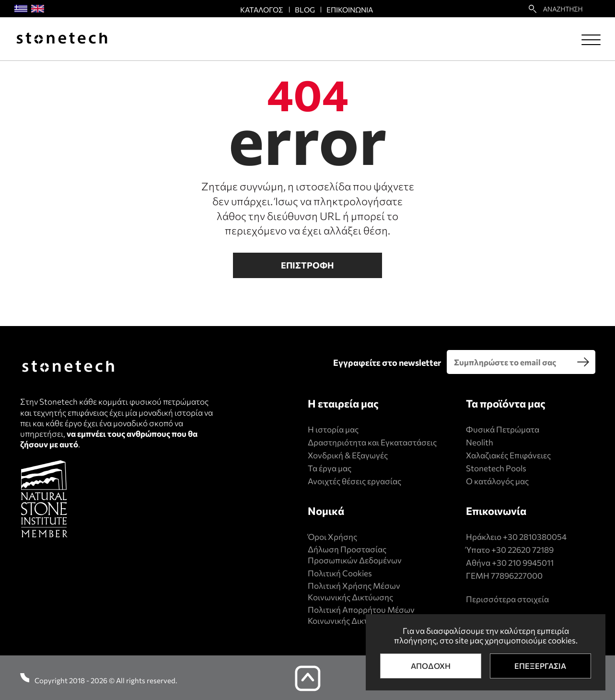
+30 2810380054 (535, 537)
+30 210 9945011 (523, 563)
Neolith (480, 442)
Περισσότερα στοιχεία (507, 599)
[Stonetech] (62, 39)
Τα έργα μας (330, 468)
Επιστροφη (307, 265)
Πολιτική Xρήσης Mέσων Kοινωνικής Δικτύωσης (354, 591)
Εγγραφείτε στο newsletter (387, 362)
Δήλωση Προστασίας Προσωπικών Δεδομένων (355, 555)
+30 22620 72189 (522, 550)
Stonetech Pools (496, 468)
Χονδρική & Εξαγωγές (348, 455)
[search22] (533, 9)
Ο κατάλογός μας (497, 481)
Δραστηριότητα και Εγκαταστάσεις (372, 442)
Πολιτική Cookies (340, 573)
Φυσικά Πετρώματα (503, 429)
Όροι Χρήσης (332, 537)
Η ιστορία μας (333, 429)
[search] (583, 362)
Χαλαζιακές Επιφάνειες (508, 455)
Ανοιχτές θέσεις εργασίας (354, 481)
